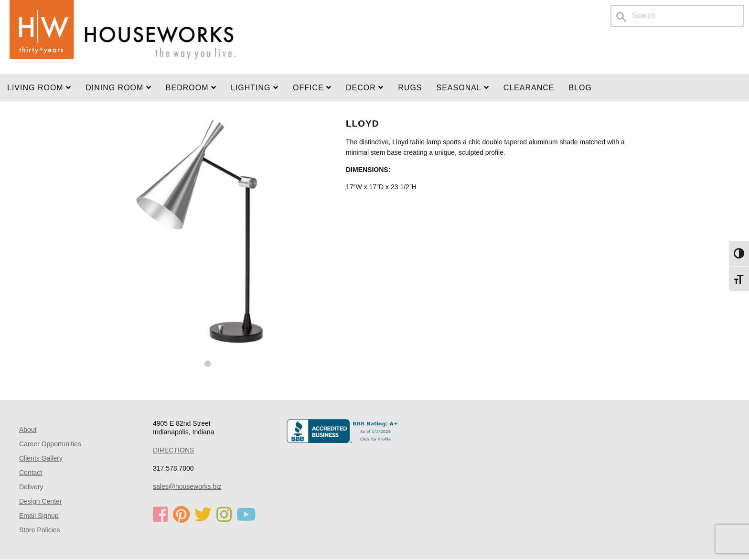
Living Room (39, 88)
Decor (365, 88)
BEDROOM (191, 88)
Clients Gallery (41, 458)
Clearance (529, 88)
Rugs (410, 88)
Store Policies (40, 530)
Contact (31, 473)
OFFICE (312, 88)
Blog (580, 88)
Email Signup (39, 516)
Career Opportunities (50, 444)
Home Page (123, 37)
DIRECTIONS (173, 450)
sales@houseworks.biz (187, 486)
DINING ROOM (118, 88)
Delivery (31, 487)
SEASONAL (463, 88)
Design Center (41, 501)
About (28, 430)
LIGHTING (255, 88)
